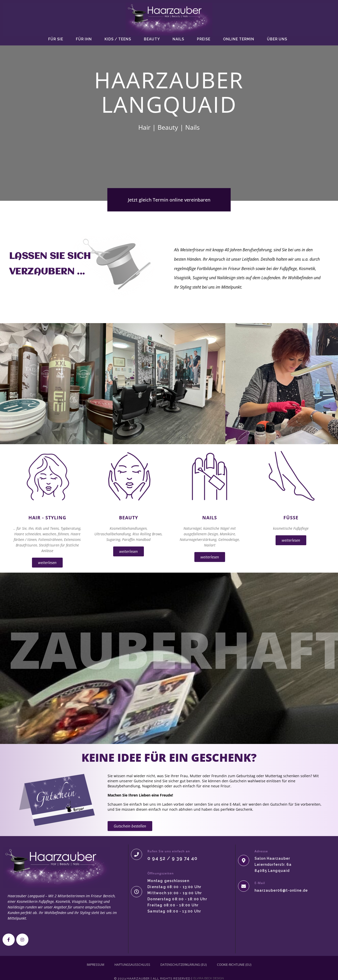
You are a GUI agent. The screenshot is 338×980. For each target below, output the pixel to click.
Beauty (152, 39)
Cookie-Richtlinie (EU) (234, 965)
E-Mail (260, 883)
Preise (204, 39)
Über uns (277, 39)
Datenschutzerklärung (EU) (184, 965)
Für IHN (84, 39)
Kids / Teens (118, 39)
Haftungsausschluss (132, 965)
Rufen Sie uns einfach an (169, 851)
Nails (178, 39)
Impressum (96, 965)
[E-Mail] (244, 886)
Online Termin (239, 39)
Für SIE (56, 39)
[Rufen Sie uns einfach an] (137, 854)
